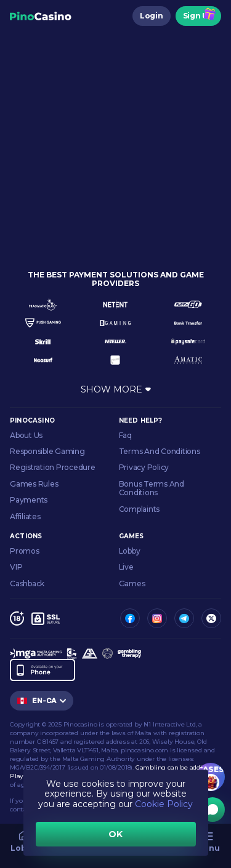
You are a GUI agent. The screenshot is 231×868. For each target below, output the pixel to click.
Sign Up (198, 16)
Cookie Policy (164, 804)
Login (152, 16)
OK (115, 834)
